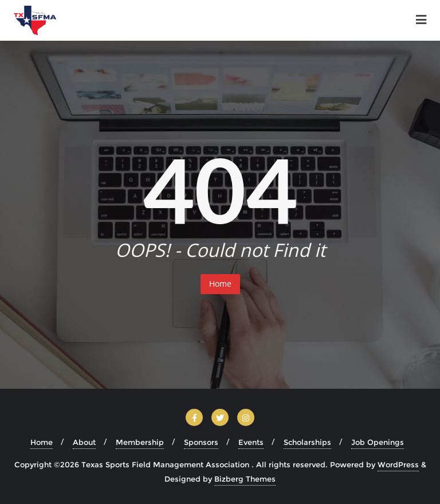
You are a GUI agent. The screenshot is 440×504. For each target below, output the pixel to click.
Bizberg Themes (245, 479)
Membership (140, 442)
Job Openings (378, 442)
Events (251, 442)
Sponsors (201, 442)
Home (220, 284)
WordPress (398, 464)
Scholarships (307, 442)
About (84, 442)
